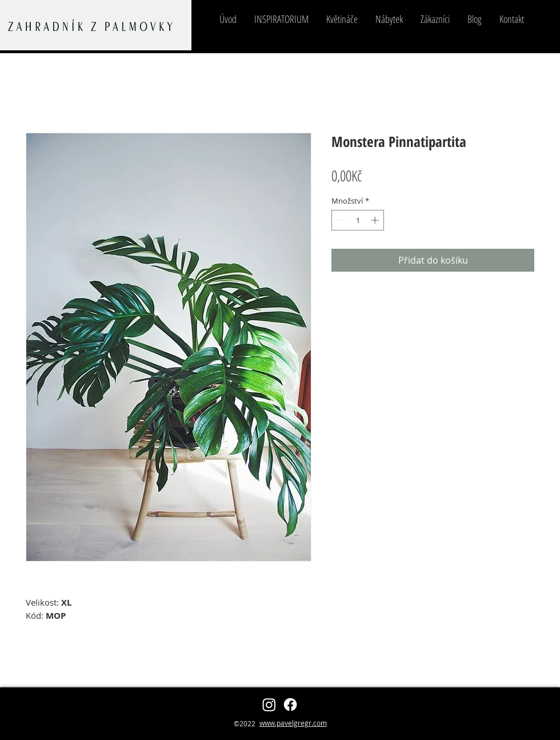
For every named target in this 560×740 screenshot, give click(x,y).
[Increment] (376, 220)
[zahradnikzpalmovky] (269, 705)
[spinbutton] (358, 220)
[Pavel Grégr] (290, 705)
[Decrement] (340, 220)
